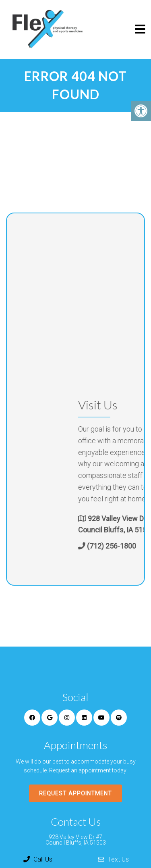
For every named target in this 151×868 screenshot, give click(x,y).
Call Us (38, 859)
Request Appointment (75, 793)
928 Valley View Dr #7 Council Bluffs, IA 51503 (76, 840)
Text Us (113, 859)
